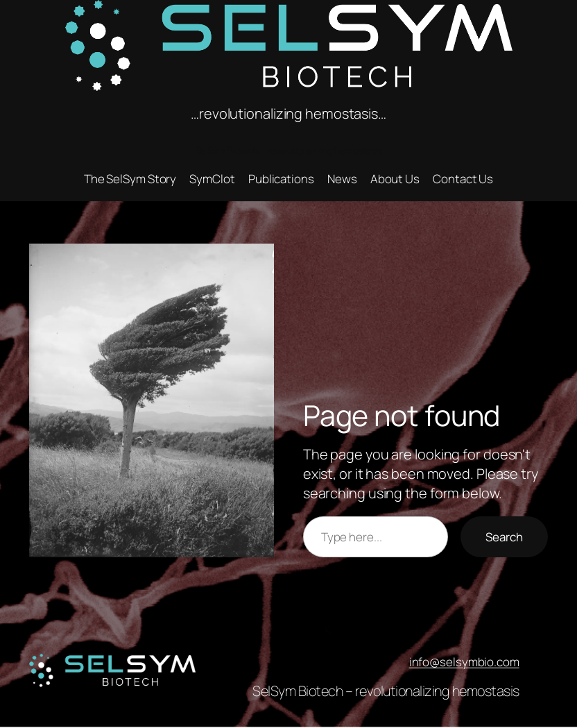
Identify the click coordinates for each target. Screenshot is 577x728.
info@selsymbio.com (464, 662)
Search (504, 537)
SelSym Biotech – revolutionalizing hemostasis (386, 691)
